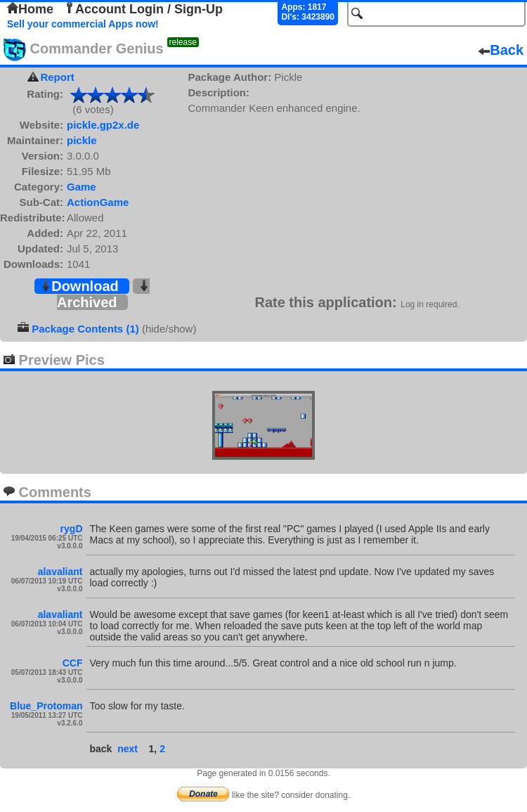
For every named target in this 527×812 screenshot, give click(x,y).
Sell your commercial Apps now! (83, 24)
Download (79, 286)
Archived (103, 295)
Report (57, 77)
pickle (82, 140)
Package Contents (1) (85, 329)
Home (30, 9)
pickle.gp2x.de (103, 125)
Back (501, 50)
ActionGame (98, 202)
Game (82, 187)
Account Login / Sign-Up (143, 9)
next (128, 749)
